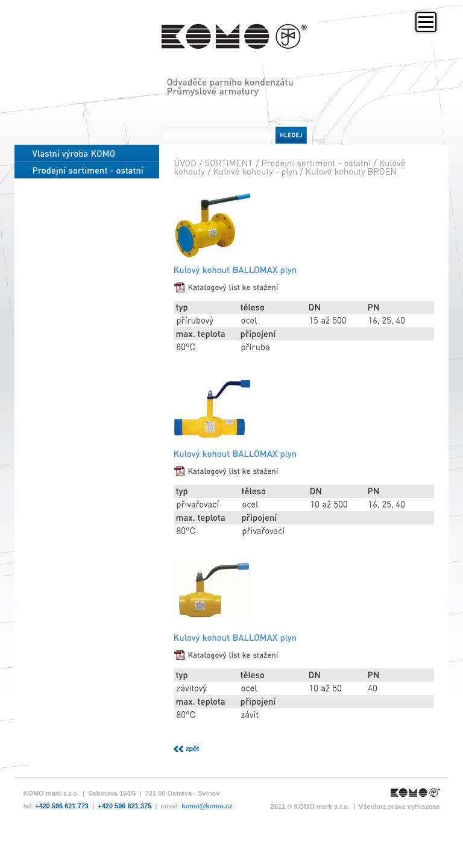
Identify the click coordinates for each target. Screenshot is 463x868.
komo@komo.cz (207, 835)
